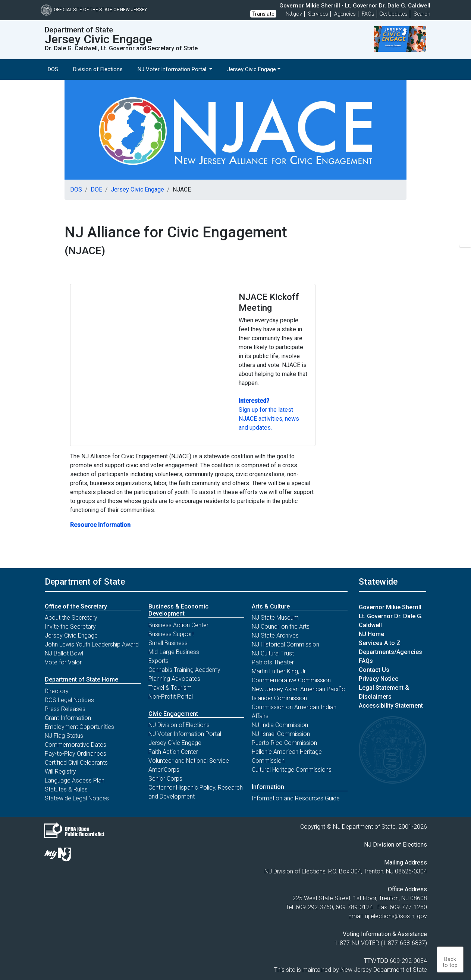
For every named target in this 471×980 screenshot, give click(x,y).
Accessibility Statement (391, 706)
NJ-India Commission (280, 725)
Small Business (168, 643)
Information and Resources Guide (296, 798)
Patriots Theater (273, 662)
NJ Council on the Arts (281, 627)
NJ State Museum (275, 618)
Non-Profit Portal (171, 697)
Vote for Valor (63, 662)
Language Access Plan (75, 780)
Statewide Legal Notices (77, 798)
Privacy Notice (379, 679)
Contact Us (374, 670)
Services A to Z (380, 643)
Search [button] (422, 14)
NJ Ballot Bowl (64, 653)
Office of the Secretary (76, 606)
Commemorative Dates (76, 745)
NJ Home (371, 634)
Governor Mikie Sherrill (390, 607)
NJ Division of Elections (179, 725)
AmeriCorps (164, 770)
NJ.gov (294, 14)
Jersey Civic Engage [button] (252, 69)
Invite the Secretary (70, 627)
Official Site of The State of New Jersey (94, 10)
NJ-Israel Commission (281, 734)
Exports (158, 661)
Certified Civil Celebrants (76, 763)
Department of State (85, 582)
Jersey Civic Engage (137, 189)
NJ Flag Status (64, 736)
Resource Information (100, 525)
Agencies (345, 14)
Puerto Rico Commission (284, 743)
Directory (57, 691)
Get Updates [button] (393, 14)
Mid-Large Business (174, 652)
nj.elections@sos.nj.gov (396, 916)
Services (318, 14)
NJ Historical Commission (285, 644)
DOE (96, 189)
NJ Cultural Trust (273, 653)
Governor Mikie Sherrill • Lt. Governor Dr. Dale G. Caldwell (355, 6)
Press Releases (65, 709)
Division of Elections (98, 69)
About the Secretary (71, 618)
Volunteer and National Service (189, 761)
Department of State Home (81, 679)
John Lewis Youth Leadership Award (92, 644)
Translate (263, 14)
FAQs (366, 661)
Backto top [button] (450, 962)
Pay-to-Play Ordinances (76, 754)
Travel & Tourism (170, 688)
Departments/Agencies (390, 652)
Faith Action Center (173, 752)
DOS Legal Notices (69, 700)
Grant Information (68, 718)
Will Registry (60, 772)
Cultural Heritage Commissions (292, 770)
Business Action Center (178, 625)
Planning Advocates (174, 679)
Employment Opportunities (79, 727)
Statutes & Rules (66, 789)
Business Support (171, 634)
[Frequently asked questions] (368, 14)
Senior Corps (165, 779)
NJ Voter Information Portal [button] (173, 69)
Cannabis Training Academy (184, 670)
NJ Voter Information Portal (185, 734)
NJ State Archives (275, 636)
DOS (53, 69)
